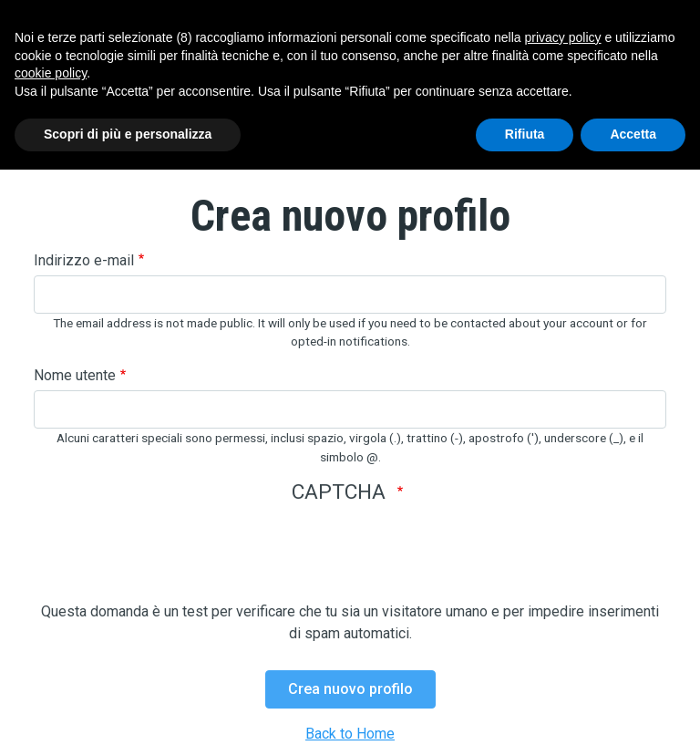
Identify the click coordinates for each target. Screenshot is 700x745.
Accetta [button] (633, 134)
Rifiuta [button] (525, 134)
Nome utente (75, 375)
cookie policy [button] (51, 73)
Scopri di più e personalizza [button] (128, 134)
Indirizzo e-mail (84, 260)
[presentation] (172, 565)
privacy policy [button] (563, 37)
